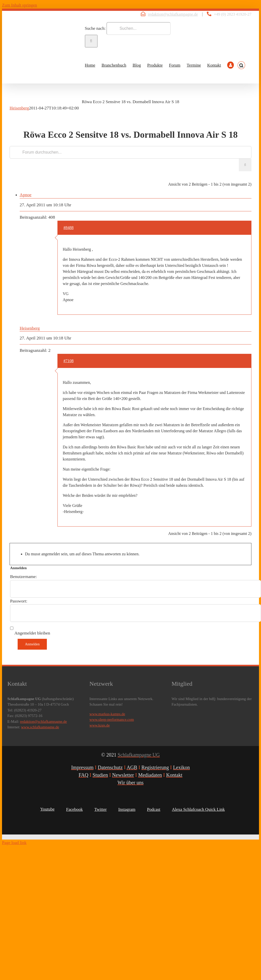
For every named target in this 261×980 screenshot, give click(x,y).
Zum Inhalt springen (20, 5)
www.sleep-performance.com (112, 719)
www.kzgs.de (100, 725)
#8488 (69, 228)
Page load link (14, 843)
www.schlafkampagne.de (40, 727)
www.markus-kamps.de (107, 714)
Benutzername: (24, 577)
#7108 (69, 361)
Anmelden (32, 644)
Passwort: (19, 601)
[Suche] (91, 41)
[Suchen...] (139, 28)
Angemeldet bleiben (32, 633)
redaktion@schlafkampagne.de (173, 14)
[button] (241, 65)
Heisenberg (19, 108)
